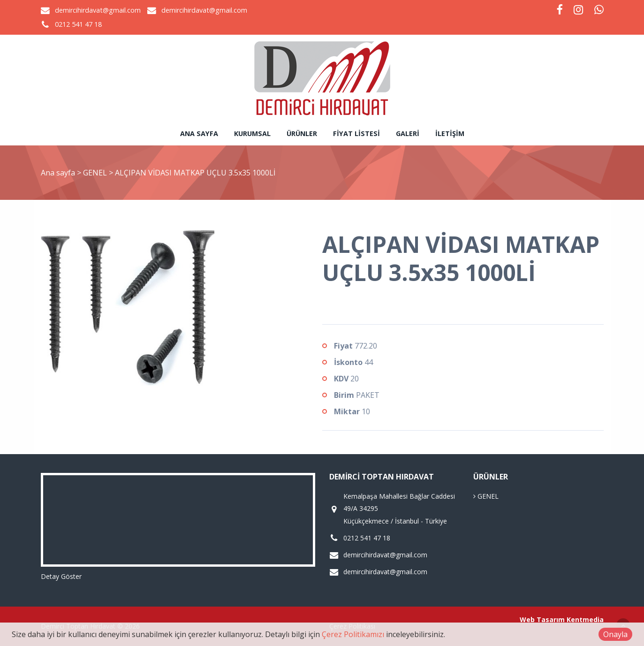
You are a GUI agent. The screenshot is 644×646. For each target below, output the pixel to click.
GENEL (96, 173)
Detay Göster (61, 576)
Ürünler (302, 133)
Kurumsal (252, 133)
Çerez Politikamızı (353, 634)
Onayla (615, 634)
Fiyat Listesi (356, 133)
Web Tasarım (542, 619)
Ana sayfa (199, 133)
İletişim (450, 133)
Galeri (408, 133)
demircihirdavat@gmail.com (98, 10)
